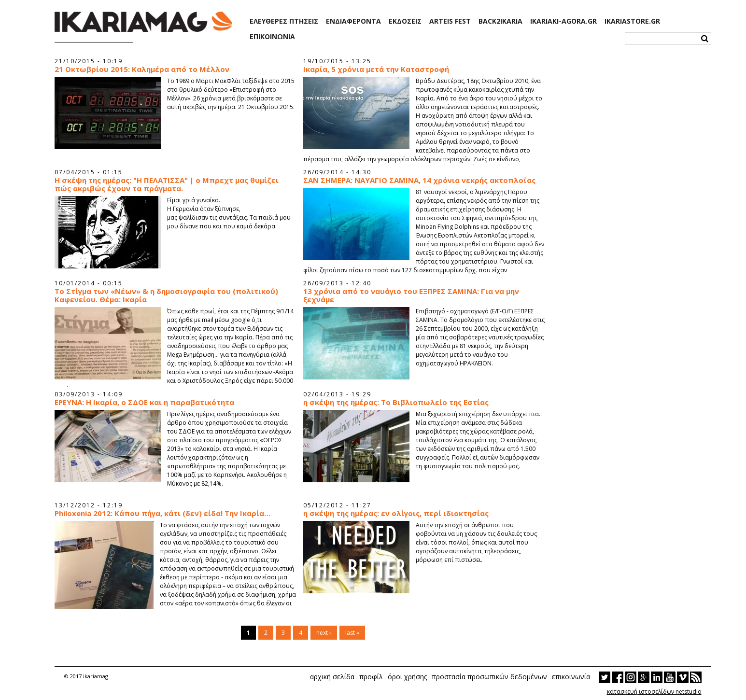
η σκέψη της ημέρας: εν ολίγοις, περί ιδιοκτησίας (396, 513)
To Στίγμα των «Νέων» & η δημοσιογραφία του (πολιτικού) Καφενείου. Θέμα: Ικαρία (166, 295)
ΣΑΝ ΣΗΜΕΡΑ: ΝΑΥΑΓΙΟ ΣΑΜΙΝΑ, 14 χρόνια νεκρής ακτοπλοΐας (419, 180)
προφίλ (371, 677)
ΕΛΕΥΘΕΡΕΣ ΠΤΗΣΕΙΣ (284, 21)
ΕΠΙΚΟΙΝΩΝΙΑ (272, 37)
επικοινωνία (571, 677)
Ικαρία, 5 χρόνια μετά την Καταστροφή (376, 69)
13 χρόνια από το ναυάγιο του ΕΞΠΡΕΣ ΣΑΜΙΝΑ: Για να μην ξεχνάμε (411, 295)
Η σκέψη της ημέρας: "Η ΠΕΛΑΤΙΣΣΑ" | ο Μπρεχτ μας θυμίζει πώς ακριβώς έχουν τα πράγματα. (167, 184)
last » (352, 633)
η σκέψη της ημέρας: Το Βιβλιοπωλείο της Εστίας (396, 402)
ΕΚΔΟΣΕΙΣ (405, 21)
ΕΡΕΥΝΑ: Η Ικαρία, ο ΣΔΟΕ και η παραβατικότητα (144, 402)
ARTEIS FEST (450, 21)
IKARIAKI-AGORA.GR (563, 21)
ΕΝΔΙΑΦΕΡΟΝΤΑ (353, 21)
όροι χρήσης (407, 677)
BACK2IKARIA (500, 21)
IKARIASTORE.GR (632, 21)
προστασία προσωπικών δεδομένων (489, 677)
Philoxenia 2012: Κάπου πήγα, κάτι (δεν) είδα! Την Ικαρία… (163, 513)
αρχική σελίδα (332, 677)
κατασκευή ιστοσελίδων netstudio (654, 692)
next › (324, 633)
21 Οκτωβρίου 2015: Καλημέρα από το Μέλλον (142, 69)
